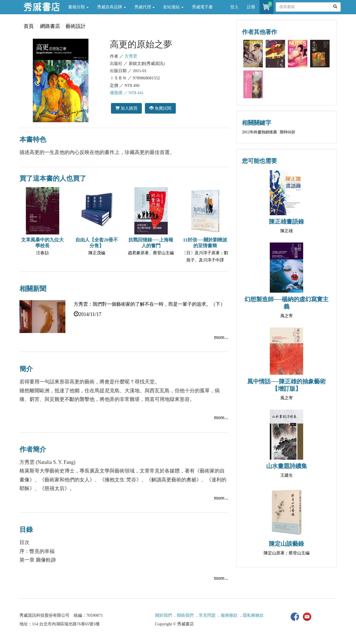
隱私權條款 (253, 615)
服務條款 (229, 615)
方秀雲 (131, 56)
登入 (234, 7)
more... (221, 337)
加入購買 (126, 108)
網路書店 (50, 26)
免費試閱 (160, 108)
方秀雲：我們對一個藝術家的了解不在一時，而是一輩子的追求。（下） (149, 304)
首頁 (29, 26)
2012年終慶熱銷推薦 (259, 132)
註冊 (251, 7)
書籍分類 (78, 7)
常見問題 (207, 615)
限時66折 (288, 132)
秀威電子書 (202, 7)
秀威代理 (145, 7)
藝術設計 (76, 26)
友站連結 (173, 7)
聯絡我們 (185, 615)
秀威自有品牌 (112, 7)
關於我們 (164, 615)
